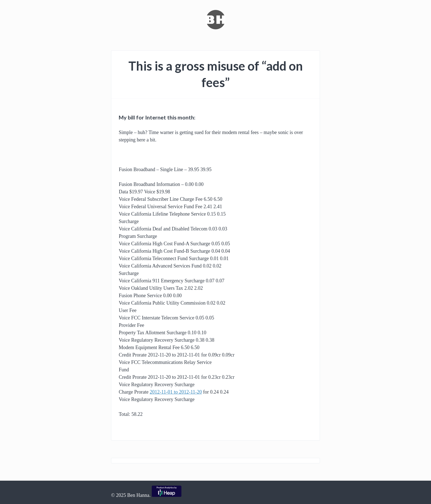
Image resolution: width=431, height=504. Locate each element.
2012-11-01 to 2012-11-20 (176, 392)
